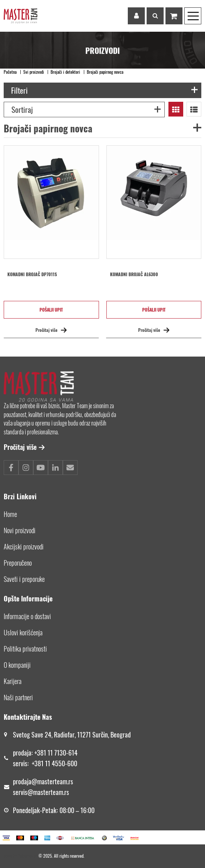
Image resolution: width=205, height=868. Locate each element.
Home (10, 514)
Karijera (13, 681)
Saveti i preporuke (24, 579)
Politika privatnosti (25, 649)
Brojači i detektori (65, 72)
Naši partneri (18, 697)
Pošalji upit (51, 310)
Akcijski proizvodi (24, 546)
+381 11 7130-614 (56, 753)
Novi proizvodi (20, 530)
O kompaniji (17, 665)
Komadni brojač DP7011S (32, 274)
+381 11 (42, 763)
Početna (10, 72)
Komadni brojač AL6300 (134, 274)
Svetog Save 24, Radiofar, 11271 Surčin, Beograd (72, 735)
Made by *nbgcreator (21, 856)
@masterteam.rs (52, 781)
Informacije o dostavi (27, 616)
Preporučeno (18, 563)
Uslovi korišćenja (23, 632)
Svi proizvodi (34, 72)
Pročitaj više (51, 330)
